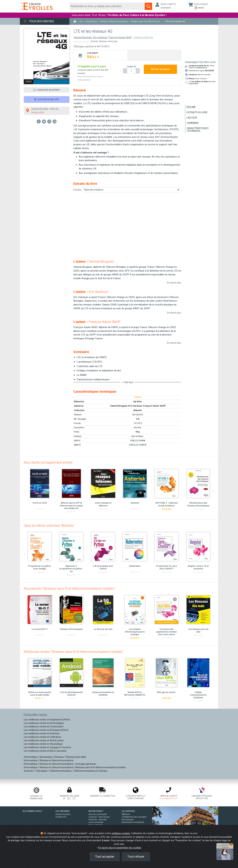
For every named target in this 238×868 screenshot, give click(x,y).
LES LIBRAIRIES (63, 811)
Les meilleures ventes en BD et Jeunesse (45, 751)
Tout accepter (105, 857)
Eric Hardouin (100, 37)
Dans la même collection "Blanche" (49, 526)
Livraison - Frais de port (99, 817)
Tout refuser (136, 857)
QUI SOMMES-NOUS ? (33, 811)
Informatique (31, 757)
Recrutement (128, 820)
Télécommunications (61, 771)
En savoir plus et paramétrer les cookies (120, 848)
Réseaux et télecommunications (57, 760)
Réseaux (59, 757)
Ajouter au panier (160, 69)
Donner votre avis (108, 41)
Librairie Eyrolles (63, 814)
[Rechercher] (107, 6)
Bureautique (46, 757)
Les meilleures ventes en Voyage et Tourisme (47, 747)
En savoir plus (174, 283)
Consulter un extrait (47, 90)
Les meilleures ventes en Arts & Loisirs (44, 740)
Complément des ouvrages (134, 817)
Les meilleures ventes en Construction (44, 727)
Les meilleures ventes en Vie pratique (43, 744)
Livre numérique (96, 822)
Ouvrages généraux (86, 764)
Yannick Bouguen (83, 37)
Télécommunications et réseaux (90, 771)
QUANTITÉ (131, 67)
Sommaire (193, 123)
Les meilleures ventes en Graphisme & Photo (47, 720)
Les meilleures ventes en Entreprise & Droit (46, 730)
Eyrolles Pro (61, 817)
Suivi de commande (98, 814)
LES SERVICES (128, 811)
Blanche (138, 410)
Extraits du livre (197, 112)
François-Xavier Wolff (120, 37)
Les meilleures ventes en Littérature (42, 737)
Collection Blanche (143, 37)
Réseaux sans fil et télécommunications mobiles (101, 767)
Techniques (41, 771)
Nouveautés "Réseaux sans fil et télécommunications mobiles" (69, 589)
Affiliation (126, 814)
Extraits (77, 190)
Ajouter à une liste (47, 99)
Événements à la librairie (133, 822)
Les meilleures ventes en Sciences (42, 733)
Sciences (29, 771)
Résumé (191, 107)
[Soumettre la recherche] (148, 6)
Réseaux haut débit (76, 757)
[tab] (100, 55)
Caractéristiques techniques (198, 130)
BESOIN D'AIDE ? (96, 811)
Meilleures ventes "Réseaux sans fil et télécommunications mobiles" (74, 652)
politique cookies (121, 833)
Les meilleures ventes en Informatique (44, 723)
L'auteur (192, 118)
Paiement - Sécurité (98, 820)
